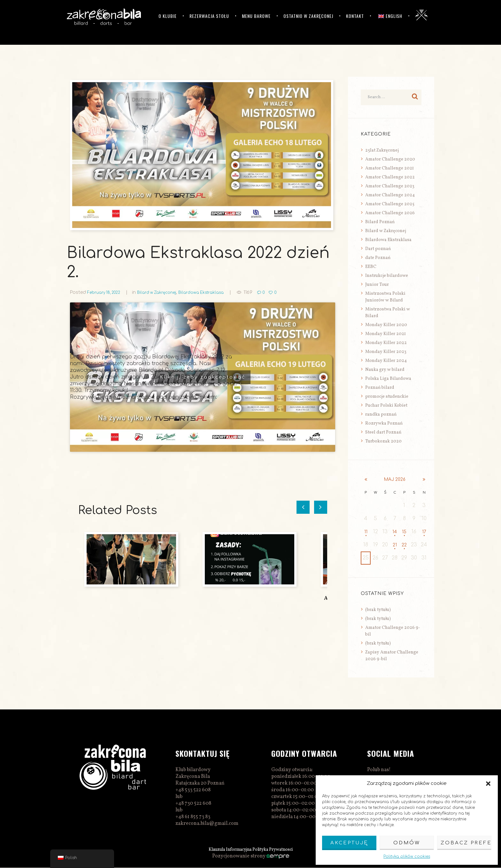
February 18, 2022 (107, 292)
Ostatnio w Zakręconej (308, 16)
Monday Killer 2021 (385, 334)
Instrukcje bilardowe (387, 276)
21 (395, 545)
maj (395, 480)
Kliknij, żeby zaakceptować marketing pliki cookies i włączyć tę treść (203, 379)
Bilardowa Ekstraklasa (216, 292)
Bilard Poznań (380, 222)
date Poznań (378, 258)
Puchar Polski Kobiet (386, 406)
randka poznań (381, 414)
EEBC (371, 267)
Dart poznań (378, 249)
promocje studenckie (387, 397)
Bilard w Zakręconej (166, 292)
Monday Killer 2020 (386, 325)
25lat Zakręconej (382, 150)
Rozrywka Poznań (384, 423)
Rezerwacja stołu (209, 16)
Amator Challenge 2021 (389, 168)
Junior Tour (377, 285)
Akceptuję (349, 843)
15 (404, 532)
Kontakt (355, 16)
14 (395, 532)
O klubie (168, 16)
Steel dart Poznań (383, 432)
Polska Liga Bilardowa (388, 379)
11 (366, 532)
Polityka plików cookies (407, 856)
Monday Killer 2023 (386, 352)
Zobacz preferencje (466, 843)
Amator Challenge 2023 (390, 186)
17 (424, 532)
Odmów (407, 843)
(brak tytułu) (378, 610)
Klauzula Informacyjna (226, 850)
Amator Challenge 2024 (390, 195)
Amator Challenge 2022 (390, 177)
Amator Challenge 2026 (390, 213)
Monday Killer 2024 (386, 361)
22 (404, 545)
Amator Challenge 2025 (390, 204)
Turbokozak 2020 (383, 441)
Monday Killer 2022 (386, 343)
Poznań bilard (380, 388)
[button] (488, 784)
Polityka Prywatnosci (277, 850)
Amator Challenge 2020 (390, 159)
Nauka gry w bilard (385, 370)
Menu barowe (256, 16)
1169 (266, 292)
